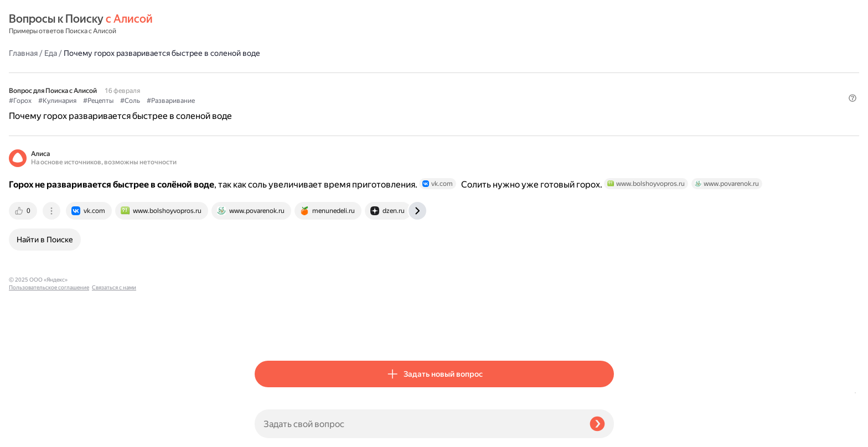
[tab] (270, 215)
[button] (607, 91)
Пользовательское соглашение (49, 426)
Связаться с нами (31, 434)
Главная (269, 24)
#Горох (266, 72)
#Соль (376, 72)
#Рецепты (344, 72)
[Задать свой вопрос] (418, 424)
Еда (296, 24)
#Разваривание (417, 72)
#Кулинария (303, 72)
